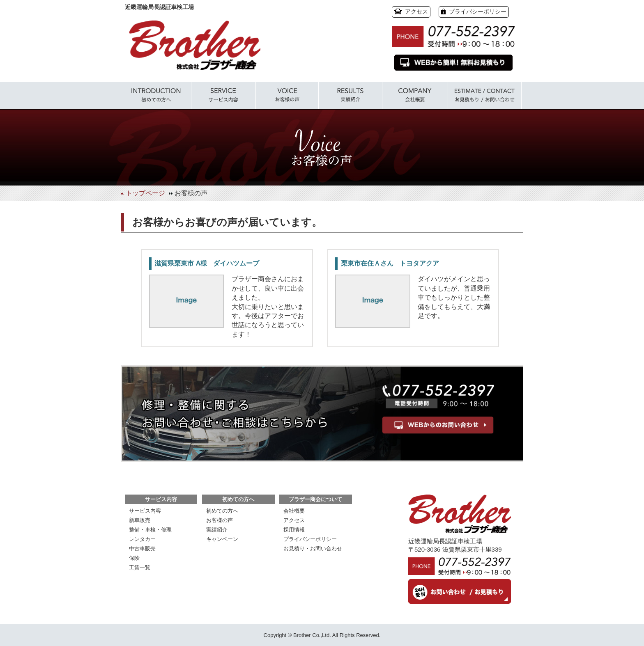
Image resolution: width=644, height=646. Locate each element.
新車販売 (140, 520)
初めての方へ (222, 511)
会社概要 (294, 511)
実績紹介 (217, 530)
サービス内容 (145, 511)
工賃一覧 (140, 567)
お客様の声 (220, 520)
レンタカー (142, 539)
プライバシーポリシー (478, 11)
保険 (134, 558)
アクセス (416, 11)
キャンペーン (222, 539)
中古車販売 (142, 549)
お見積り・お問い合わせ (313, 549)
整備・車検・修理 (150, 530)
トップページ (145, 193)
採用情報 (294, 530)
